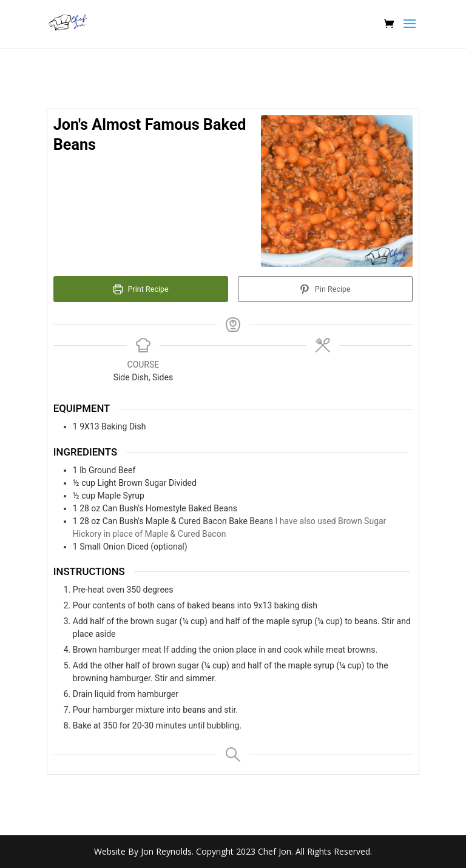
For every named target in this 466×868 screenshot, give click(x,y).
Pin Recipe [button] (325, 289)
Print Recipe (141, 289)
